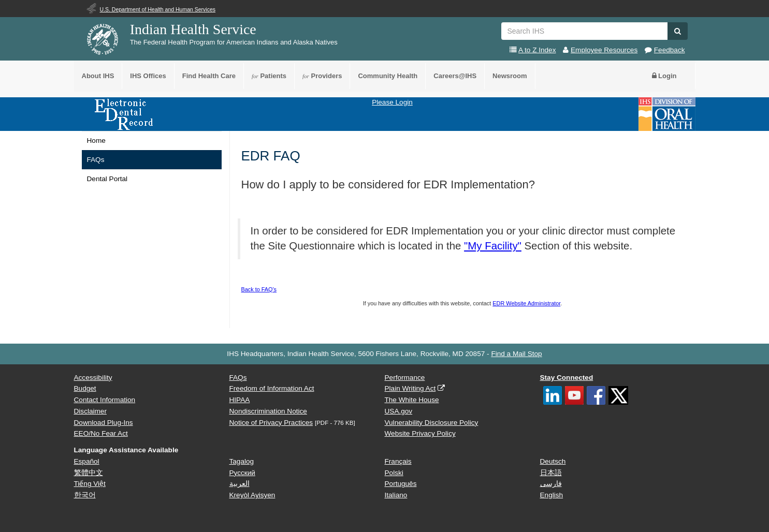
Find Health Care (209, 76)
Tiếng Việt (90, 484)
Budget (85, 388)
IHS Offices (148, 76)
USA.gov (399, 411)
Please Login (392, 102)
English (552, 495)
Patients (269, 76)
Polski (394, 473)
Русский (242, 473)
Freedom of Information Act (272, 388)
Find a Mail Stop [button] (516, 354)
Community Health (388, 76)
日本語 (551, 473)
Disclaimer (90, 411)
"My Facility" (493, 246)
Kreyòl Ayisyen (252, 495)
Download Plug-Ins (104, 423)
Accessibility (93, 378)
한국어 (85, 495)
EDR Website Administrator (526, 303)
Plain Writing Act (410, 388)
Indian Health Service (193, 29)
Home (96, 141)
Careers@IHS (455, 76)
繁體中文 (89, 473)
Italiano (396, 495)
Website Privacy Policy (420, 433)
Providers (322, 76)
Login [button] (664, 76)
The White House (412, 400)
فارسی (551, 484)
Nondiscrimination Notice (268, 411)
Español (87, 461)
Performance (405, 378)
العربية (240, 484)
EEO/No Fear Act (101, 433)
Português (401, 484)
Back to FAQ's (259, 289)
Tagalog (242, 461)
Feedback (670, 50)
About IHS (98, 76)
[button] (678, 31)
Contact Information (105, 400)
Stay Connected (567, 378)
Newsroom (510, 76)
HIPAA (240, 400)
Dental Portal (107, 179)
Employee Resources (604, 50)
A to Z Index (537, 50)
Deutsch (553, 461)
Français (398, 461)
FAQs (96, 160)
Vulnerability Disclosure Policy (432, 423)
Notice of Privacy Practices (271, 423)
